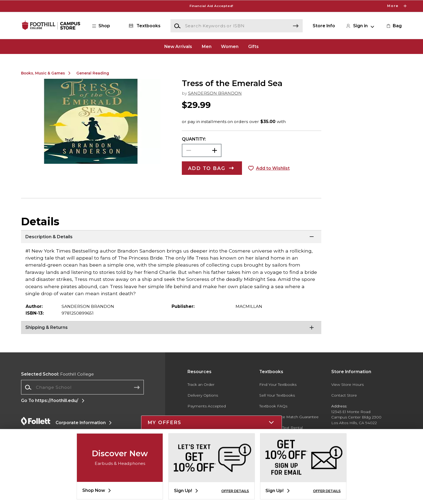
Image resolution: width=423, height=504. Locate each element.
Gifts (253, 46)
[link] (394, 26)
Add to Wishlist (273, 168)
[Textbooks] (144, 26)
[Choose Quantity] (202, 150)
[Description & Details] (171, 237)
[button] (104, 26)
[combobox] (82, 387)
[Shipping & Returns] (171, 328)
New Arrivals (178, 46)
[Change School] (82, 387)
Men (207, 46)
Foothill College (57, 374)
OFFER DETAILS (235, 491)
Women (230, 46)
